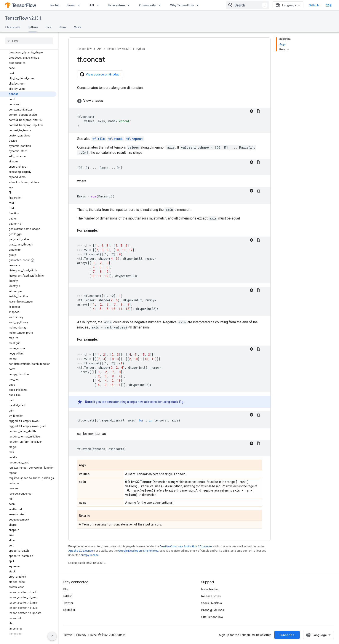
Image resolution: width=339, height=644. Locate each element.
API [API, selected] (92, 5)
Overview (12, 27)
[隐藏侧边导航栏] (52, 636)
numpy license (90, 555)
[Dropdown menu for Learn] (80, 5)
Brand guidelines (213, 610)
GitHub (314, 5)
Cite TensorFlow (212, 617)
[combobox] (248, 5)
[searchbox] (29, 41)
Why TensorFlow (182, 5)
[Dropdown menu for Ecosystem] (130, 5)
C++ (48, 27)
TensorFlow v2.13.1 (23, 18)
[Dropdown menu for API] (99, 5)
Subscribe (287, 635)
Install (55, 5)
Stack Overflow (212, 603)
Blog (66, 589)
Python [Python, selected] (33, 27)
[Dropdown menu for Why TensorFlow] (199, 5)
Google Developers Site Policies (138, 551)
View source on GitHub (100, 74)
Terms (68, 635)
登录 (329, 5)
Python (141, 49)
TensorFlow (84, 49)
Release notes (211, 596)
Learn (71, 5)
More (78, 27)
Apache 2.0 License (81, 551)
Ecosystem (117, 5)
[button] (169, 101)
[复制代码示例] (258, 111)
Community (147, 5)
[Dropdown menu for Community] (161, 5)
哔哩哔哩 (69, 610)
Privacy (81, 635)
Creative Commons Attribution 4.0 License (186, 546)
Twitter (68, 603)
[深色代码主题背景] (251, 111)
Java (62, 27)
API (99, 49)
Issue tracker (210, 589)
